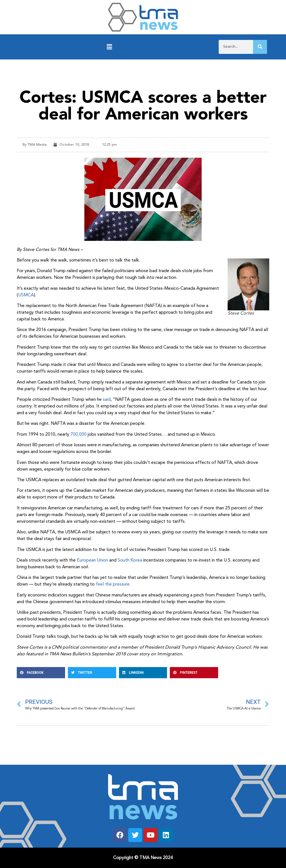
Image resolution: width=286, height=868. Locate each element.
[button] (109, 47)
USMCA (26, 295)
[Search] (260, 47)
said (107, 400)
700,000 (78, 435)
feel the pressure (113, 584)
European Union (92, 560)
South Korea (130, 560)
